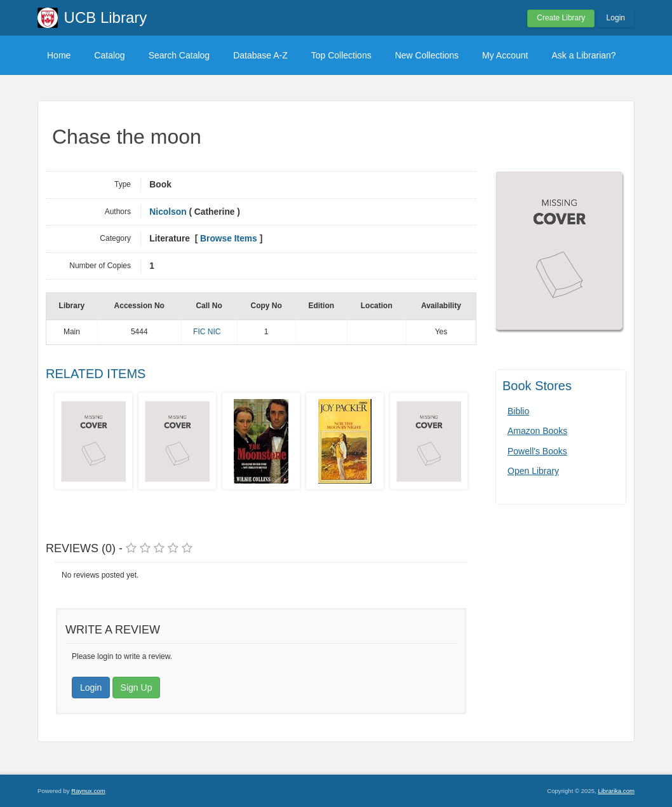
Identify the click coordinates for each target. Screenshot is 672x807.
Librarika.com (616, 791)
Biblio (518, 411)
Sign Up (137, 688)
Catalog (109, 55)
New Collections (427, 55)
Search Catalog (179, 55)
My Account (505, 55)
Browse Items (229, 239)
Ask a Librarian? (583, 55)
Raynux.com (88, 791)
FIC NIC (207, 332)
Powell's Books (537, 451)
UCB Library (106, 17)
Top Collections (341, 55)
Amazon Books (537, 431)
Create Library (561, 18)
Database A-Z (260, 55)
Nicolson (168, 212)
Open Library (533, 471)
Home (59, 55)
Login (616, 18)
